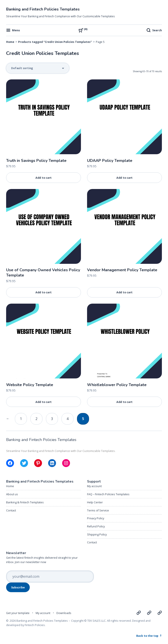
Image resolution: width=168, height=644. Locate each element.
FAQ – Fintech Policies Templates (108, 494)
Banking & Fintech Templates (25, 502)
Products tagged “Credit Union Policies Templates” (55, 42)
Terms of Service (98, 510)
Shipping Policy (97, 534)
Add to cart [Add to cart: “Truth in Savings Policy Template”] (44, 178)
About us (12, 494)
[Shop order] (38, 68)
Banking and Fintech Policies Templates (43, 9)
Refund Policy (96, 526)
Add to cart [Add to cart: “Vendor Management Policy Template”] (125, 292)
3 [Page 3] (52, 419)
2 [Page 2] (36, 419)
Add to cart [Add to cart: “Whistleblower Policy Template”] (125, 402)
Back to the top (148, 636)
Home (10, 42)
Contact (11, 510)
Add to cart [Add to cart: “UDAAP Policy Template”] (125, 178)
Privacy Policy (96, 518)
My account (94, 486)
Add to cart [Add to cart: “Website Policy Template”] (44, 402)
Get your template (18, 613)
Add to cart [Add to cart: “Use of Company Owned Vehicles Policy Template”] (44, 292)
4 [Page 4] (67, 419)
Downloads (64, 613)
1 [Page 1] (21, 419)
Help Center (95, 502)
